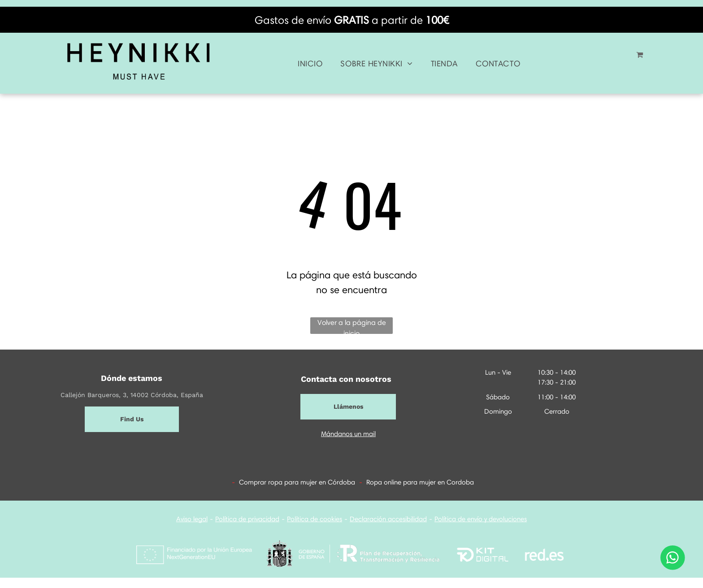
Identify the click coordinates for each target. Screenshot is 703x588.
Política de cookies (315, 519)
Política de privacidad (247, 519)
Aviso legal (192, 519)
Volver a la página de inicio (352, 326)
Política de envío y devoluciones (481, 519)
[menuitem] (310, 64)
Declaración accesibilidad (388, 519)
